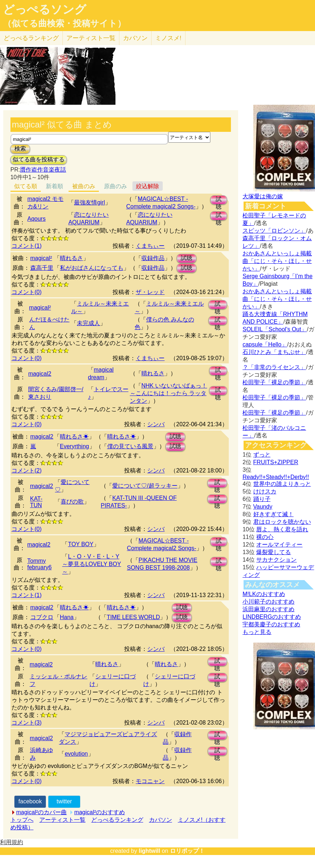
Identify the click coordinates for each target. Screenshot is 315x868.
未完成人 (88, 323)
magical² (41, 258)
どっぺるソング (45, 9)
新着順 (54, 186)
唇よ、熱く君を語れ (282, 529)
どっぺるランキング (117, 820)
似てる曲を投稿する (39, 159)
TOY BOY (81, 544)
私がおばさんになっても (92, 268)
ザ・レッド (150, 292)
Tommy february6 (40, 564)
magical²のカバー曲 (41, 812)
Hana (67, 617)
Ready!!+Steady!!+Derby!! (276, 477)
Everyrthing (75, 446)
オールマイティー (279, 545)
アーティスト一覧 (62, 820)
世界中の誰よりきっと (282, 484)
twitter (64, 801)
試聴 (219, 200)
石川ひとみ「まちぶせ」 (274, 352)
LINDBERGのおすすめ (272, 617)
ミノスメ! (168, 38)
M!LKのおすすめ (264, 594)
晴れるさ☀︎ (74, 437)
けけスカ (265, 491)
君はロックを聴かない (282, 522)
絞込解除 (148, 186)
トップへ (22, 820)
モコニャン (150, 781)
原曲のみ (115, 186)
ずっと (262, 455)
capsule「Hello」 (265, 344)
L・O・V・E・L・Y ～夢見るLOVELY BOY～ (91, 564)
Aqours (37, 219)
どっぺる (31, 38)
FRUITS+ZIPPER (276, 462)
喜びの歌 (72, 502)
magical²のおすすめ (100, 812)
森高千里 (42, 268)
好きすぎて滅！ (274, 514)
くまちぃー (150, 246)
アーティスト (91, 38)
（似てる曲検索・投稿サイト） (64, 23)
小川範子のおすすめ (268, 602)
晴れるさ (71, 258)
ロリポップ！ (187, 851)
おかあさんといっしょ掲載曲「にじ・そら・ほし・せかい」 (277, 261)
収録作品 (153, 258)
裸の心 (265, 537)
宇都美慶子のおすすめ (271, 624)
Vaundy (263, 507)
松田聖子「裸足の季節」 (274, 382)
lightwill (149, 851)
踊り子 (262, 499)
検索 (20, 149)
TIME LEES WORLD (134, 617)
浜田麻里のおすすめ (268, 609)
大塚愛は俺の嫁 (263, 196)
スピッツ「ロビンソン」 (274, 231)
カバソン (135, 38)
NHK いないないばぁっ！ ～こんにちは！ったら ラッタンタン (169, 393)
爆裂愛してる (274, 552)
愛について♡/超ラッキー (145, 486)
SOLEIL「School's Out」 (275, 329)
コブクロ (42, 617)
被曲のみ (84, 186)
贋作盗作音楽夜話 (43, 170)
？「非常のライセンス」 (274, 367)
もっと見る (257, 632)
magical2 (40, 374)
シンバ (156, 424)
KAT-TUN (36, 502)
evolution (76, 754)
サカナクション (276, 560)
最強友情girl (89, 202)
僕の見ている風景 (130, 446)
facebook (30, 801)
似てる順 (26, 186)
